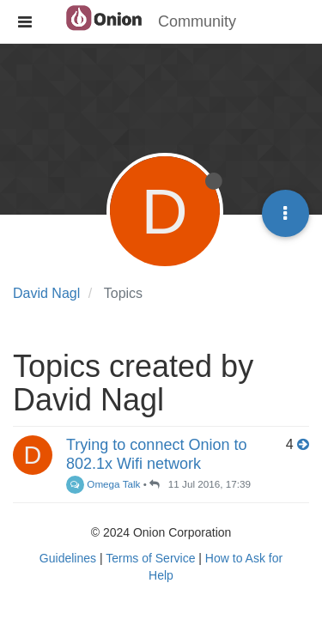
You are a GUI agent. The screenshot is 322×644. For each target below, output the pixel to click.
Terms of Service (150, 558)
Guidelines (68, 558)
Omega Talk (103, 484)
